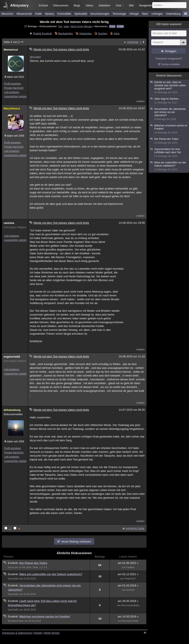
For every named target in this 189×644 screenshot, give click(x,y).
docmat (130, 590)
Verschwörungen (100, 14)
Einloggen (171, 51)
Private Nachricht (14, 88)
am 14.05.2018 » (128, 616)
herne (11, 567)
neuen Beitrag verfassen (76, 541)
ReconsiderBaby (130, 605)
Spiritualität (81, 14)
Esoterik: (14, 563)
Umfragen (157, 14)
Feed (112, 26)
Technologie (119, 14)
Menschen (7, 14)
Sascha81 (13, 579)
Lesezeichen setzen (15, 96)
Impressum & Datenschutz (17, 633)
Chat (120, 6)
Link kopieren (12, 92)
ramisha (9, 223)
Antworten (85, 33)
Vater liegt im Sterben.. (169, 101)
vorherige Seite (135, 528)
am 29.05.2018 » (128, 601)
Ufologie (134, 14)
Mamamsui (11, 50)
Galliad (130, 567)
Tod (60, 26)
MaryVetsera (12, 108)
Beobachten (66, 33)
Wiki (131, 6)
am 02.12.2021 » (128, 574)
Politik (38, 14)
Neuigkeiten (146, 6)
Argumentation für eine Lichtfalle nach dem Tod (169, 153)
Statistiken (104, 6)
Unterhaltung (173, 14)
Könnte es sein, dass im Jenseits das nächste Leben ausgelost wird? (169, 87)
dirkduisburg (12, 410)
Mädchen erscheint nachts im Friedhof (45, 616)
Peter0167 (130, 579)
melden (140, 101)
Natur (145, 14)
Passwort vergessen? (169, 59)
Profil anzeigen (12, 84)
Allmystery (19, 5)
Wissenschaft (24, 14)
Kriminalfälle (64, 14)
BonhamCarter (16, 621)
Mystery (49, 14)
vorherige (133, 42)
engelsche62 (12, 357)
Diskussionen (61, 6)
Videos (89, 6)
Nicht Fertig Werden (82, 26)
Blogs (77, 6)
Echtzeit (43, 6)
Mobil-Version (52, 633)
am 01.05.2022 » (128, 563)
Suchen (103, 33)
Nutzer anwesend (169, 24)
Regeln (38, 633)
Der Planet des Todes (33, 563)
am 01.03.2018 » (128, 585)
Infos (117, 33)
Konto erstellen (171, 64)
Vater (66, 26)
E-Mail (120, 26)
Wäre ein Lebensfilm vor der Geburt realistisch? (51, 574)
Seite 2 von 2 (14, 42)
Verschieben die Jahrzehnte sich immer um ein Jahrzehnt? (169, 114)
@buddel (35, 57)
